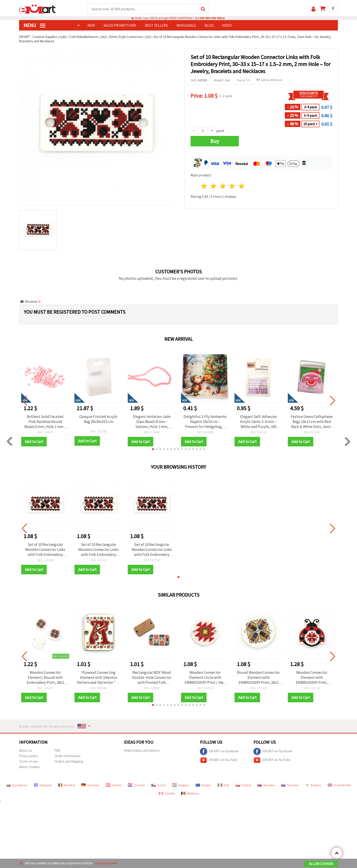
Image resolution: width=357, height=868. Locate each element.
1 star (204, 186)
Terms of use (28, 761)
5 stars (241, 186)
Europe (203, 785)
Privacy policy (29, 756)
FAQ (57, 750)
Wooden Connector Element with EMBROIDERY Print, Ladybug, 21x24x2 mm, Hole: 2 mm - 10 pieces (312, 677)
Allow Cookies (321, 864)
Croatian (136, 785)
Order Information (68, 756)
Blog (209, 25)
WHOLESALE (186, 25)
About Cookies (29, 767)
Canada (167, 793)
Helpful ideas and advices (142, 750)
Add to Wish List (269, 80)
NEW (91, 25)
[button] (153, 449)
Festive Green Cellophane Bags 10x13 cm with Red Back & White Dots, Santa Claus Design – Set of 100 (312, 422)
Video (227, 25)
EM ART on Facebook (219, 751)
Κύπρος (313, 785)
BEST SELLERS (156, 25)
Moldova (190, 793)
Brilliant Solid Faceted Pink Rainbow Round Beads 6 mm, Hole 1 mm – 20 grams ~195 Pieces (45, 422)
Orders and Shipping (69, 761)
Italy (223, 785)
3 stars (223, 186)
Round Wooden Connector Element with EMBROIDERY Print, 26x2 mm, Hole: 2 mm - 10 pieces (258, 677)
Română (66, 785)
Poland (243, 785)
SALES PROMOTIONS (120, 25)
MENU (34, 25)
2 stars (214, 186)
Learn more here (106, 863)
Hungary (181, 785)
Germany (90, 785)
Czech (159, 785)
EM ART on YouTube (219, 760)
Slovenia (290, 785)
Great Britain (339, 785)
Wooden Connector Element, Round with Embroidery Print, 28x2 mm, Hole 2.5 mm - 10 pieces (45, 677)
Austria (114, 785)
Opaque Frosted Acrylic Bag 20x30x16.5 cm (98, 419)
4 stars (232, 186)
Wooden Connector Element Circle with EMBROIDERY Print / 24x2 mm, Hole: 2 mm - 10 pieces (205, 677)
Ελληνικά (43, 785)
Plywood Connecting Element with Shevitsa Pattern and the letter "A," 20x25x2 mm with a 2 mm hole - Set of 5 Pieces (98, 677)
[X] (21, 863)
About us (25, 750)
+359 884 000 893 (210, 18)
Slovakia (266, 785)
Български (17, 785)
